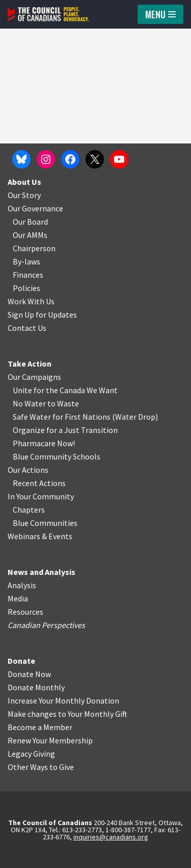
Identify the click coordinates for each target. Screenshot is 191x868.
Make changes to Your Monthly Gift (67, 714)
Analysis (22, 585)
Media (18, 598)
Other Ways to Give (41, 767)
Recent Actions (39, 483)
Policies (26, 288)
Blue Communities (45, 523)
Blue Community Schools (57, 456)
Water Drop (135, 417)
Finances (28, 275)
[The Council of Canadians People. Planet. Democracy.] (48, 14)
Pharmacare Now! (44, 443)
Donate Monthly (36, 687)
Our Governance (35, 208)
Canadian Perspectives (46, 625)
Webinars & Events (40, 536)
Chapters (29, 510)
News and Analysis (42, 572)
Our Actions (28, 470)
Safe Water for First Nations (62, 417)
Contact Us (27, 328)
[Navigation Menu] (160, 14)
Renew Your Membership (50, 740)
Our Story (24, 195)
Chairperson (34, 248)
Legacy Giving (31, 754)
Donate (21, 661)
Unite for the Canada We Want (65, 390)
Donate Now (29, 674)
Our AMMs (30, 235)
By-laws (26, 261)
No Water (30, 403)
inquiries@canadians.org (111, 837)
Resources (25, 612)
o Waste (65, 403)
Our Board (30, 222)
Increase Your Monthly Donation (63, 701)
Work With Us (31, 301)
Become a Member (40, 727)
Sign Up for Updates (42, 315)
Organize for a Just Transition (65, 430)
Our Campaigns (34, 377)
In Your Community (41, 496)
